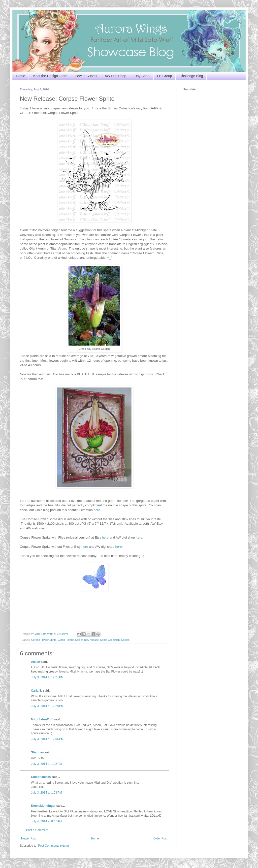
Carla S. (37, 691)
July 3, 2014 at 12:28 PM (47, 706)
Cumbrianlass (41, 777)
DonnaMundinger (43, 806)
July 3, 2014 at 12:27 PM (47, 677)
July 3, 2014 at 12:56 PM (47, 739)
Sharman (37, 752)
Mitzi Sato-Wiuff (42, 719)
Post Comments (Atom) (53, 846)
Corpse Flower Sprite (44, 640)
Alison (36, 662)
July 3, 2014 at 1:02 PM (46, 764)
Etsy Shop (142, 76)
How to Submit (86, 76)
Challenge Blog (191, 76)
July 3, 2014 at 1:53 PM (46, 793)
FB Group (165, 76)
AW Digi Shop (115, 76)
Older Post (160, 838)
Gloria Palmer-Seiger (70, 640)
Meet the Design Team (50, 76)
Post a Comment (37, 830)
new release (91, 640)
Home (20, 76)
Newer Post (29, 838)
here (97, 510)
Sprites (125, 640)
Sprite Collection (110, 640)
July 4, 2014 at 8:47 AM (46, 821)
